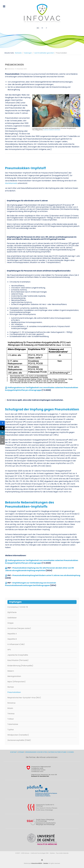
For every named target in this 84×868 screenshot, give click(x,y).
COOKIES (71, 752)
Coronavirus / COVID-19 (18, 607)
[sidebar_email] (2, 437)
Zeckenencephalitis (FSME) (19, 740)
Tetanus (11, 714)
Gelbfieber (12, 618)
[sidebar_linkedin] (2, 433)
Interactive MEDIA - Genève (40, 863)
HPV (9, 650)
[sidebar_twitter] (2, 428)
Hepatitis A (12, 634)
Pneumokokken (14, 692)
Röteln (10, 708)
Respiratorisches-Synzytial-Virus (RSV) (24, 698)
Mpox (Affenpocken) (16, 682)
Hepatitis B (12, 639)
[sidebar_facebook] (2, 423)
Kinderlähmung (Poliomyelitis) (20, 666)
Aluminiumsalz (11, 183)
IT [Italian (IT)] (46, 28)
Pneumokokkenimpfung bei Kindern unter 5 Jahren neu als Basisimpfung (46, 575)
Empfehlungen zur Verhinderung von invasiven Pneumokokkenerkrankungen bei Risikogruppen (31, 584)
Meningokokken (14, 676)
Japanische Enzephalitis (18, 655)
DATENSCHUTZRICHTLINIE (57, 752)
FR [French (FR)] (42, 28)
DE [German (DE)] (38, 28)
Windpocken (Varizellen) (18, 735)
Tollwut (11, 719)
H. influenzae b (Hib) (16, 644)
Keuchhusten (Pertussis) (18, 660)
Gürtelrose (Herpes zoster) (19, 628)
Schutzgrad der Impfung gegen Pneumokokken (42, 409)
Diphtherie (12, 612)
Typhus (11, 730)
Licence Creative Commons (52, 130)
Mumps (11, 687)
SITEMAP (21, 752)
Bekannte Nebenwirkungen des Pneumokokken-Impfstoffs (30, 505)
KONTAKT (14, 752)
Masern (11, 671)
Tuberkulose (13, 724)
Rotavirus (11, 703)
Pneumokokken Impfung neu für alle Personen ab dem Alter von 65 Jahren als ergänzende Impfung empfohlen (39, 569)
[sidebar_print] (2, 442)
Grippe (10, 623)
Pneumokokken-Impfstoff (25, 168)
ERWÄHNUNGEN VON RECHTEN (36, 752)
